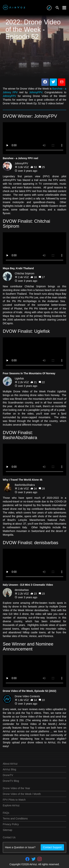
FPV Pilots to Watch (14, 800)
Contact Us (9, 837)
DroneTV (8, 775)
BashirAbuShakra (25, 485)
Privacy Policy (11, 824)
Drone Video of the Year (16, 788)
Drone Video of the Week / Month (22, 794)
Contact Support (52, 847)
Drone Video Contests (27, 696)
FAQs (6, 813)
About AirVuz (10, 764)
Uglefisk (19, 379)
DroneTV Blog (11, 781)
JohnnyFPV (36, 92)
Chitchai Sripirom (25, 273)
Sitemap (7, 830)
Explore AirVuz (11, 805)
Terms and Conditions (15, 819)
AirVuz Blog (9, 769)
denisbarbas (22, 590)
